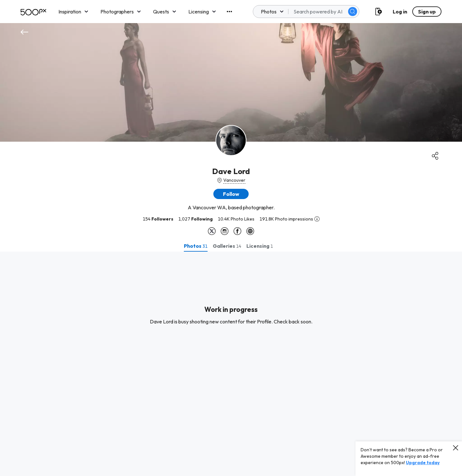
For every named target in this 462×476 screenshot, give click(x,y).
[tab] (196, 246)
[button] (231, 194)
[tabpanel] (231, 364)
